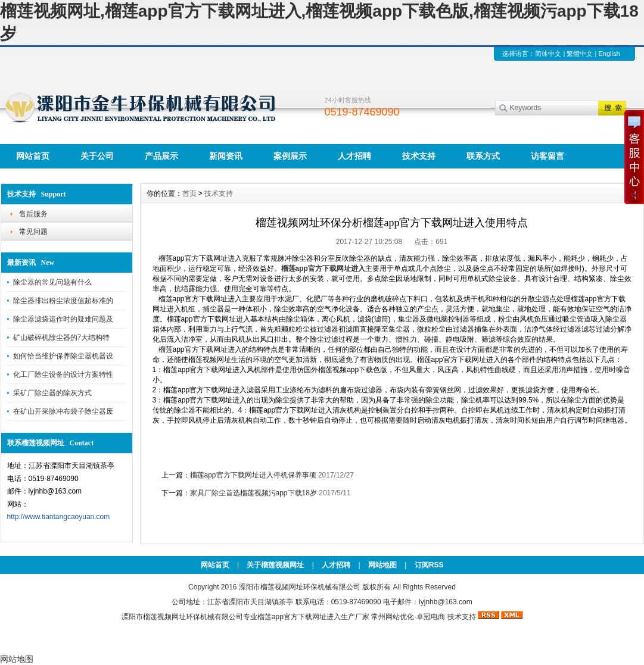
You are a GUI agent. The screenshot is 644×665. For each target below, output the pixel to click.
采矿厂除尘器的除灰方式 (52, 393)
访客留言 (547, 156)
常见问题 (33, 232)
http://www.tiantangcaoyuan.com (59, 517)
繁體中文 (580, 54)
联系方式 (483, 156)
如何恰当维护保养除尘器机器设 (63, 356)
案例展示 (290, 156)
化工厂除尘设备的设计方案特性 (63, 374)
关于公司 (97, 156)
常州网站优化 (393, 617)
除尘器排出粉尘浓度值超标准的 (63, 301)
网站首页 (33, 156)
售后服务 (33, 214)
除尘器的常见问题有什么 (52, 282)
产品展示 (161, 156)
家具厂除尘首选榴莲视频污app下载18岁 (253, 493)
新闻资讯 (226, 156)
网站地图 (382, 565)
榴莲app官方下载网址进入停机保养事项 (253, 475)
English (609, 54)
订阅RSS (429, 565)
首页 (189, 193)
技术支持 (419, 156)
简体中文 (548, 54)
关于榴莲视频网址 (275, 565)
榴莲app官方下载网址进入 (299, 617)
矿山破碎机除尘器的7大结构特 (62, 338)
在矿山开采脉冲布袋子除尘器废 (63, 411)
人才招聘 (354, 156)
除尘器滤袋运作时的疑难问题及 (63, 319)
